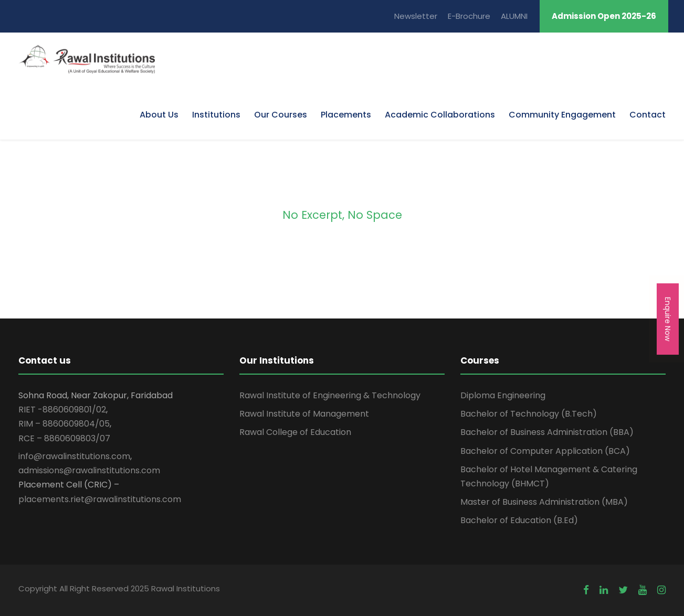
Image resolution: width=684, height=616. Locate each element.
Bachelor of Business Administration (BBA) (547, 432)
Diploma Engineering (503, 395)
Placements (346, 115)
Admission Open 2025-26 (604, 16)
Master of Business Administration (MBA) (544, 502)
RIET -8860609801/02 (62, 410)
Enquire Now (668, 319)
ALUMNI (514, 16)
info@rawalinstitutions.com (74, 456)
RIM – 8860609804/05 (64, 424)
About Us (159, 115)
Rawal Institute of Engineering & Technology (330, 395)
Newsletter (416, 16)
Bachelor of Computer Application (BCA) (545, 451)
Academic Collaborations (440, 115)
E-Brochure (469, 16)
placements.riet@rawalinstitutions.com (100, 499)
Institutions (216, 115)
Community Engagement (562, 115)
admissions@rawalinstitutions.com (89, 470)
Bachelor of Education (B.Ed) (519, 520)
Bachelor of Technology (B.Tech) (529, 414)
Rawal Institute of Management (304, 414)
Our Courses (281, 115)
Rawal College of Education (295, 432)
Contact (648, 115)
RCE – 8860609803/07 (64, 438)
